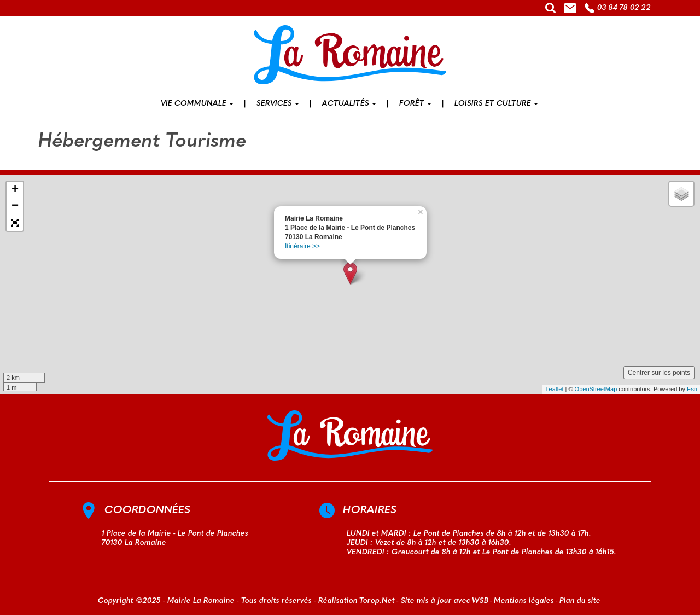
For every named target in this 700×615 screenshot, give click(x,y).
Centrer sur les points (659, 373)
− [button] (15, 206)
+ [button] (15, 190)
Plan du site (580, 601)
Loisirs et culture (496, 104)
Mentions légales (524, 601)
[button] (15, 223)
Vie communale (197, 104)
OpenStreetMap (596, 389)
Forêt (415, 104)
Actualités (349, 104)
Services (278, 104)
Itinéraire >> (302, 246)
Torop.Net (377, 601)
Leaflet (554, 389)
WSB (480, 601)
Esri (692, 389)
